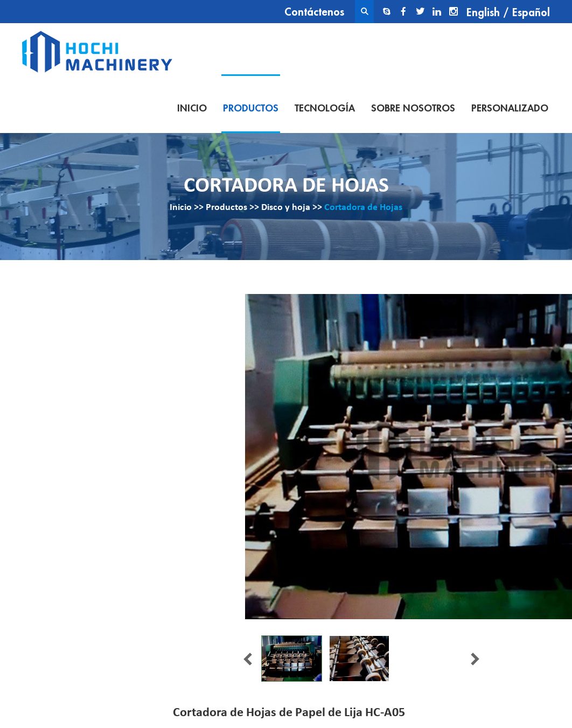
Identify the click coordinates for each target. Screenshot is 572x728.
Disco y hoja (286, 208)
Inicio (192, 108)
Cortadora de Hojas (363, 208)
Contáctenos (314, 12)
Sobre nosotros (413, 108)
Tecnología (325, 108)
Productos (251, 108)
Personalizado (510, 108)
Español (531, 13)
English (483, 13)
